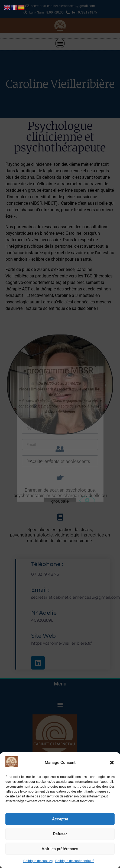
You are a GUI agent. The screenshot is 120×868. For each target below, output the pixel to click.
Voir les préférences (60, 849)
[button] (112, 763)
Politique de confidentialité (75, 861)
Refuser (60, 834)
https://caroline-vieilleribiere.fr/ (61, 643)
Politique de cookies (38, 861)
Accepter (60, 819)
